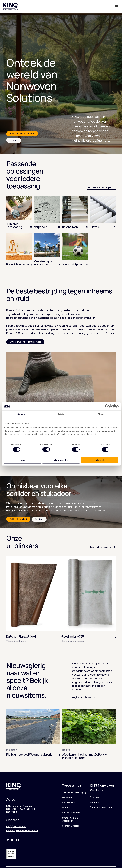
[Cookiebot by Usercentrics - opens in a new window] (107, 406)
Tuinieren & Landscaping (74, 792)
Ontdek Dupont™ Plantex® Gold (25, 342)
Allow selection (61, 460)
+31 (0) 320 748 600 (16, 826)
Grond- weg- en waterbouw (70, 819)
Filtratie (66, 808)
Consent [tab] (21, 414)
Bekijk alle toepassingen (101, 187)
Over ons (94, 797)
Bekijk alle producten (103, 547)
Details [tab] (61, 414)
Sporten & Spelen (71, 826)
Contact (14, 140)
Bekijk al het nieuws (83, 697)
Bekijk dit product (18, 519)
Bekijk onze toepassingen (22, 134)
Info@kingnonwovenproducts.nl (22, 830)
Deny (22, 460)
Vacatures (95, 802)
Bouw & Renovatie (71, 813)
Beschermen (68, 802)
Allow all (100, 460)
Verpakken (67, 797)
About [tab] (101, 414)
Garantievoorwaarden (101, 807)
